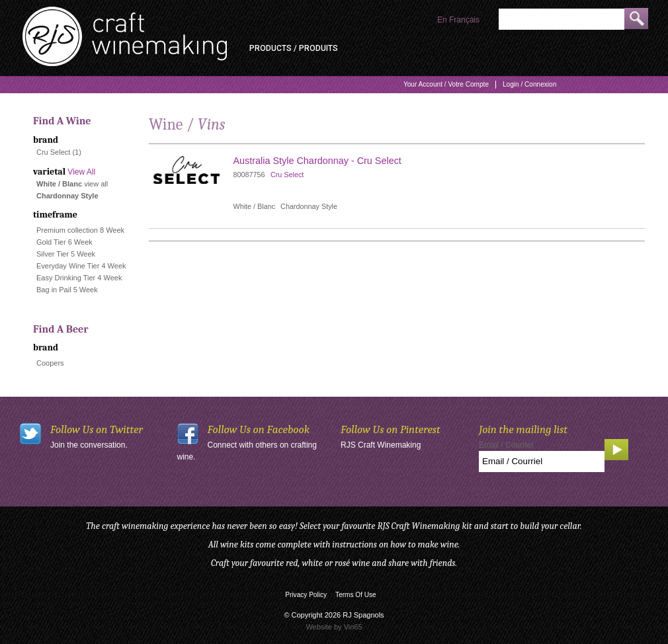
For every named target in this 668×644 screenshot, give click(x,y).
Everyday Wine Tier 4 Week (81, 266)
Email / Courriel (506, 445)
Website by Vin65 (334, 627)
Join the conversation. (89, 445)
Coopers (50, 363)
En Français (458, 20)
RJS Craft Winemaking (381, 445)
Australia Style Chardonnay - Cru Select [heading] (317, 161)
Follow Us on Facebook (259, 429)
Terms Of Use (356, 595)
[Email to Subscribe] (542, 462)
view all (96, 184)
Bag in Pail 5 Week (67, 290)
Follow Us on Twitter (97, 429)
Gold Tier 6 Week (64, 242)
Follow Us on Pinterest (391, 429)
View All (81, 172)
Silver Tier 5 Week (66, 254)
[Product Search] (562, 19)
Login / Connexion (529, 84)
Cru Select (53, 152)
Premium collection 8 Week (80, 230)
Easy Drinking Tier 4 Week (79, 278)
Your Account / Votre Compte (446, 84)
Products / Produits (294, 48)
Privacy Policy (306, 595)
